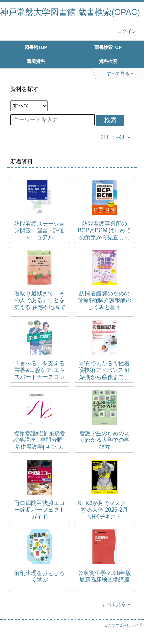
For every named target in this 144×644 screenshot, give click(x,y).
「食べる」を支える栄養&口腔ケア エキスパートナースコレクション (39, 370)
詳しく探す (114, 137)
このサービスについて (123, 625)
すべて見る (114, 604)
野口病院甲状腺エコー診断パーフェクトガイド (39, 510)
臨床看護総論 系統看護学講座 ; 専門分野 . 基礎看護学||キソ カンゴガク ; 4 (39, 440)
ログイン (127, 31)
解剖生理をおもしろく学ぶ (39, 576)
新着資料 (36, 61)
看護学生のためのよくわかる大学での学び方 (105, 440)
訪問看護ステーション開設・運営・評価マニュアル (39, 230)
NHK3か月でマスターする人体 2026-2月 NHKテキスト (105, 510)
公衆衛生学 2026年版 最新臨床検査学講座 (105, 576)
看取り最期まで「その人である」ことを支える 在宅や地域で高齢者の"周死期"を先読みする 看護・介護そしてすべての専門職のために (39, 301)
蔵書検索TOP (108, 47)
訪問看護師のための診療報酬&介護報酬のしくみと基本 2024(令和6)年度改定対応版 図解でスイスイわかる (105, 301)
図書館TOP (36, 47)
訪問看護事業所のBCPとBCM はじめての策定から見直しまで (105, 231)
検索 (110, 120)
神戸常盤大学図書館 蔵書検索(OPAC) (70, 12)
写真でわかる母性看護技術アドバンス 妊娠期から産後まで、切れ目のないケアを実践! (105, 370)
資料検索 (108, 61)
